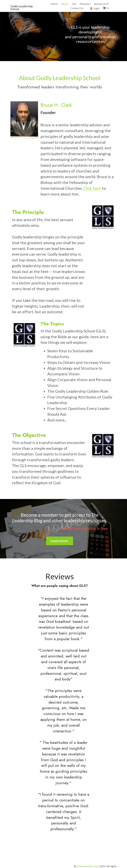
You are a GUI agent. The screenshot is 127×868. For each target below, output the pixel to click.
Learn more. (64, 530)
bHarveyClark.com (87, 849)
